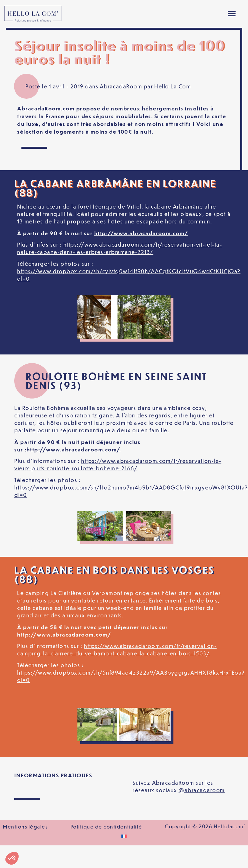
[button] (232, 14)
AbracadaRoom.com (46, 108)
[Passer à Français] (124, 836)
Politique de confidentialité (106, 827)
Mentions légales (25, 827)
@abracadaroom (202, 790)
